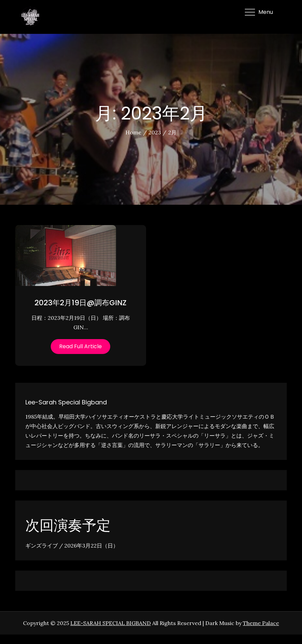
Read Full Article (80, 346)
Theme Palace (261, 623)
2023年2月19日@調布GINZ (80, 303)
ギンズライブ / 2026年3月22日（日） (72, 546)
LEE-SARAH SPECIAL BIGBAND (111, 623)
